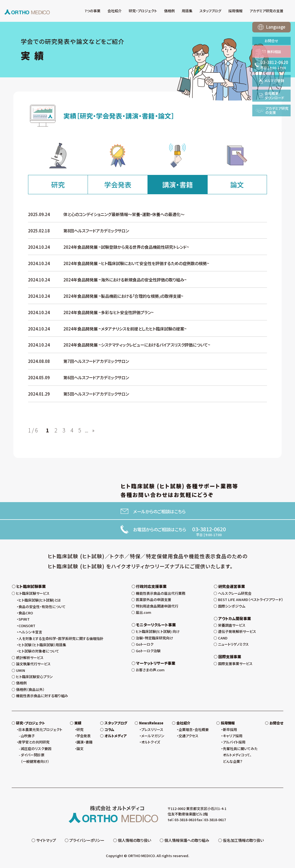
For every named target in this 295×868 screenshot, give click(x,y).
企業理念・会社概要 (194, 729)
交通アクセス (188, 736)
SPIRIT (24, 619)
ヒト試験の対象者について (39, 651)
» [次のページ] (93, 430)
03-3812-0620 (209, 529)
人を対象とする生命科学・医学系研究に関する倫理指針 (61, 638)
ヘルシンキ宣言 (30, 632)
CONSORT (27, 626)
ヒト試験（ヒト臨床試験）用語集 (42, 645)
